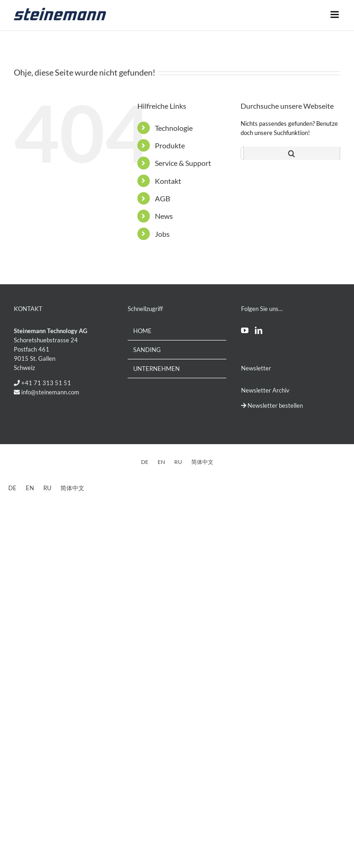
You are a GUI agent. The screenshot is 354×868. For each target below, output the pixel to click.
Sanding (147, 350)
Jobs (162, 234)
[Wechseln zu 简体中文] (202, 462)
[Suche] (292, 153)
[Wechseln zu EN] (161, 462)
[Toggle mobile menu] (335, 14)
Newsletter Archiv (265, 390)
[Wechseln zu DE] (145, 462)
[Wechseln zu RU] (178, 462)
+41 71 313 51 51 (46, 383)
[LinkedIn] (259, 330)
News (164, 216)
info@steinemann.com (50, 392)
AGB (162, 198)
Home (142, 331)
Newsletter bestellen (272, 405)
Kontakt (168, 181)
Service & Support (183, 163)
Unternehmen (156, 369)
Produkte (170, 145)
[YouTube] (245, 330)
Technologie (174, 128)
